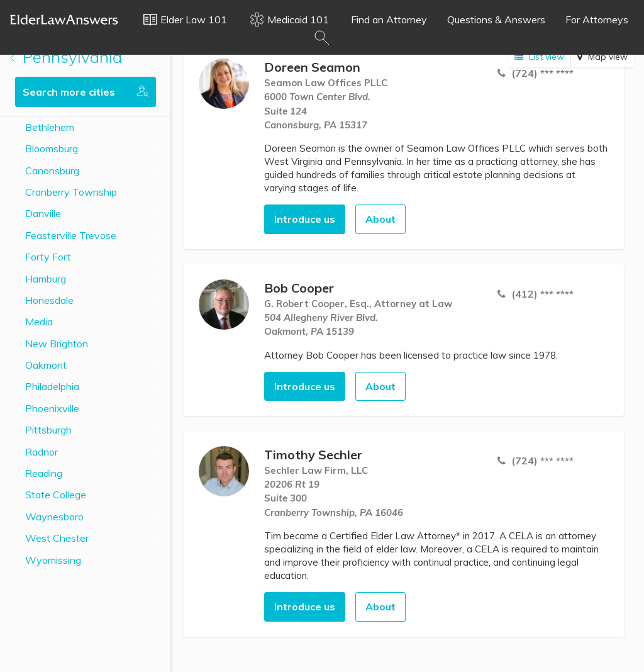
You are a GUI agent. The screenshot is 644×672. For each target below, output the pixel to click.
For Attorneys (597, 20)
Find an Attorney (389, 20)
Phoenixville (52, 408)
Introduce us (305, 219)
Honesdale (49, 300)
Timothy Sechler (313, 455)
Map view (602, 57)
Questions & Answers (496, 20)
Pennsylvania (66, 57)
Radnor (42, 452)
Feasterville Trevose (71, 235)
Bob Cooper (299, 288)
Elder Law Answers (64, 20)
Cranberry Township (71, 192)
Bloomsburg (52, 148)
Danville (43, 213)
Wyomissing (53, 560)
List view (539, 57)
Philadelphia (52, 386)
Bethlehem (50, 127)
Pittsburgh (48, 430)
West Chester (57, 538)
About (380, 219)
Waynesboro (54, 517)
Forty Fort (48, 257)
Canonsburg (52, 171)
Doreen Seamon (312, 67)
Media (39, 322)
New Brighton (57, 344)
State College (56, 495)
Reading (44, 473)
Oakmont (46, 365)
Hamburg (46, 279)
